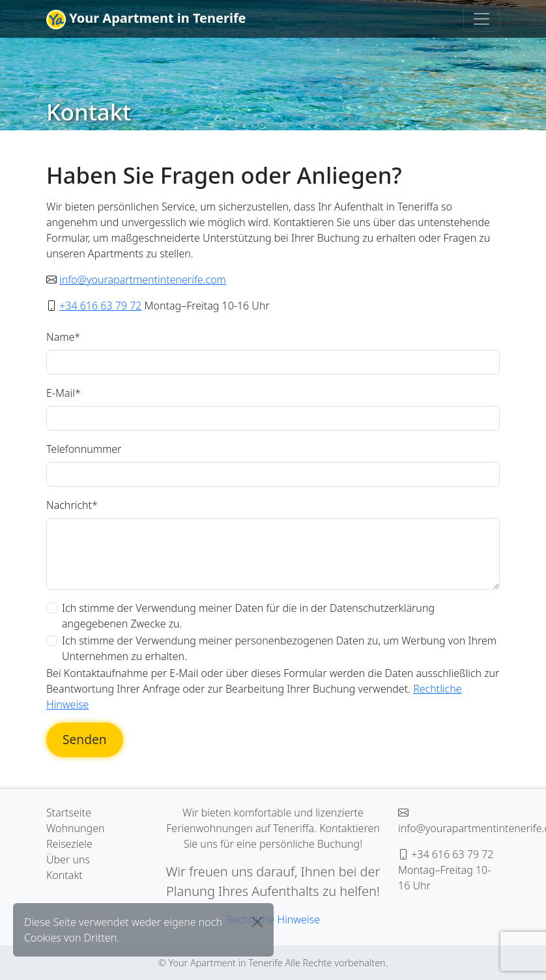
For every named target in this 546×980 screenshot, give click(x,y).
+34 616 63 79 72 (100, 306)
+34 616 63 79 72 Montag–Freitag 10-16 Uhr (446, 870)
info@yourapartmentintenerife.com (143, 280)
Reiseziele (69, 844)
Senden (85, 739)
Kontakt (65, 875)
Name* (63, 337)
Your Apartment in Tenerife (146, 19)
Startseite (69, 813)
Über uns (68, 859)
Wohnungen (76, 828)
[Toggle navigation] (481, 19)
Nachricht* (72, 505)
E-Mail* (64, 393)
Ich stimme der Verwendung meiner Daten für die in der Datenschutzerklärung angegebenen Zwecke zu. (248, 616)
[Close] (257, 922)
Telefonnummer (84, 449)
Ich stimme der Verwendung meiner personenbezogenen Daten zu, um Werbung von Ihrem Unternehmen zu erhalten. (279, 648)
